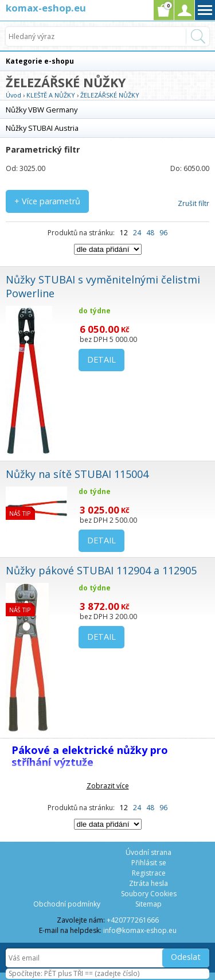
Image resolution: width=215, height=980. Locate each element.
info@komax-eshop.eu (140, 930)
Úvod (13, 95)
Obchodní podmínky (67, 904)
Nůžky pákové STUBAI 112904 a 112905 (101, 570)
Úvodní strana (148, 852)
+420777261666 (133, 920)
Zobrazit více (108, 786)
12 (124, 233)
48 (150, 233)
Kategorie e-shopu (40, 61)
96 (163, 233)
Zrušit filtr (193, 203)
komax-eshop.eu (46, 8)
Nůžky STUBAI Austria (42, 128)
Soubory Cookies (149, 894)
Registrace (149, 873)
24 (137, 233)
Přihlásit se (149, 863)
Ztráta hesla (148, 883)
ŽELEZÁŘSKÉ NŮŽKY (110, 95)
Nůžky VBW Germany (42, 110)
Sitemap (148, 904)
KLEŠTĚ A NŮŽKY (51, 95)
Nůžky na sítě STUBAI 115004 (77, 474)
